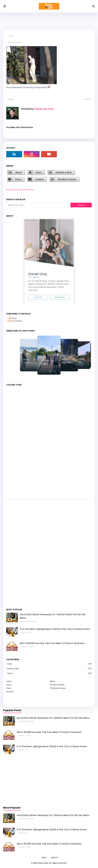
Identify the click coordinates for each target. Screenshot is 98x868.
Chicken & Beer (64, 172)
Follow (38, 297)
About (18, 172)
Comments (15, 321)
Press (18, 179)
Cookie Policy (27, 190)
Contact (39, 179)
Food (50, 664)
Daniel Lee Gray (44, 109)
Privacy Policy (13, 190)
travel (50, 673)
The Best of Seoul (67, 179)
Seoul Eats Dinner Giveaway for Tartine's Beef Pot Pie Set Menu (53, 616)
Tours (39, 172)
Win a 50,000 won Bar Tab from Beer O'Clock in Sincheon (52, 643)
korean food (50, 669)
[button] (44, 371)
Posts (13, 318)
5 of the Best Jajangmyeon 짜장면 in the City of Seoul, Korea (55, 629)
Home (11, 36)
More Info (60, 297)
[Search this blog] (38, 205)
